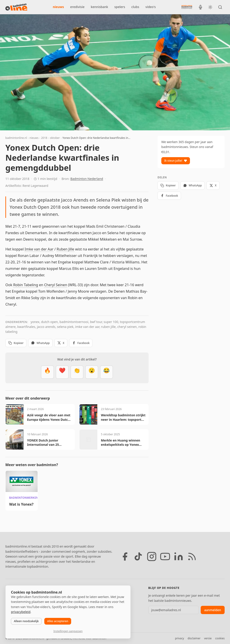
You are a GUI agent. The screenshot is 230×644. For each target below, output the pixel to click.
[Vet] (47, 372)
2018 (44, 138)
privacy (179, 638)
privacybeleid (21, 612)
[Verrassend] (92, 372)
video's (151, 7)
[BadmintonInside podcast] (200, 7)
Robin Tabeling (26, 285)
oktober (55, 138)
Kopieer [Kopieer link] (16, 343)
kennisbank (99, 7)
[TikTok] (138, 556)
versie (208, 638)
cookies (220, 638)
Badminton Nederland (87, 179)
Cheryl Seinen (56, 285)
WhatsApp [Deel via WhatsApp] (40, 343)
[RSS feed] (192, 556)
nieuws (58, 7)
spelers (120, 7)
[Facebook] (125, 556)
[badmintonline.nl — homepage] (16, 7)
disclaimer (194, 638)
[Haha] (106, 372)
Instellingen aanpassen (68, 631)
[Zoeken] (220, 7)
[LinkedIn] (179, 556)
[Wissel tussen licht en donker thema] (210, 7)
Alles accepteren (58, 621)
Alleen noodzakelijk (26, 621)
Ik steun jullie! (176, 161)
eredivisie (77, 7)
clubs (135, 7)
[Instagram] (152, 556)
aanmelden (213, 610)
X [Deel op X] (61, 343)
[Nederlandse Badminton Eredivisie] (187, 7)
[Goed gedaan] (77, 372)
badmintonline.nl (16, 138)
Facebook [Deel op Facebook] (81, 343)
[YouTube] (165, 556)
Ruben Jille (65, 249)
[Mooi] (62, 372)
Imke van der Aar (39, 249)
